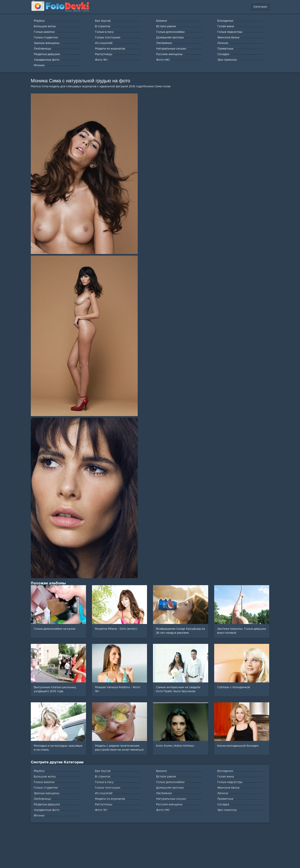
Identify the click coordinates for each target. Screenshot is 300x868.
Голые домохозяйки (170, 782)
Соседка (223, 805)
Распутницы (104, 805)
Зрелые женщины (47, 793)
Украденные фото (47, 810)
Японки (39, 816)
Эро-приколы (227, 810)
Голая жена (226, 777)
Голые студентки (46, 788)
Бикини (162, 771)
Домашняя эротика (170, 788)
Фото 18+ (101, 810)
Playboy (39, 771)
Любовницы (42, 799)
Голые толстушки (108, 788)
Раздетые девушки (47, 805)
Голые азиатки (44, 782)
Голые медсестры (230, 782)
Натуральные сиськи (171, 799)
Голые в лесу (104, 782)
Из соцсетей (104, 793)
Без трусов (103, 771)
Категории (260, 7)
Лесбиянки (164, 793)
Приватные (225, 799)
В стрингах (103, 777)
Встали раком (166, 777)
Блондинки (225, 771)
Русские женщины (169, 805)
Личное (223, 793)
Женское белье (228, 788)
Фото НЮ (163, 810)
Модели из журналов (110, 799)
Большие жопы (45, 777)
